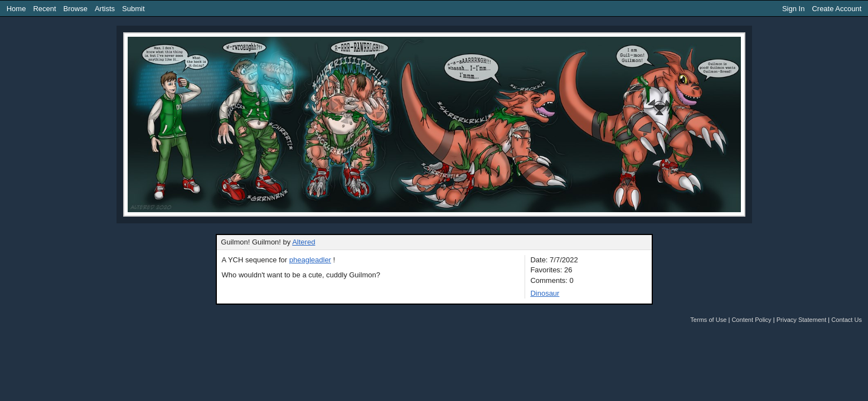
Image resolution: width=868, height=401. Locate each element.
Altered (304, 242)
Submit (133, 9)
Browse (76, 9)
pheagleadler (310, 260)
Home (16, 9)
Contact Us (847, 320)
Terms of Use (708, 320)
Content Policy (751, 320)
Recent (44, 9)
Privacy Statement (802, 320)
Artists (105, 9)
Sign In (793, 9)
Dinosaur (545, 293)
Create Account (837, 9)
